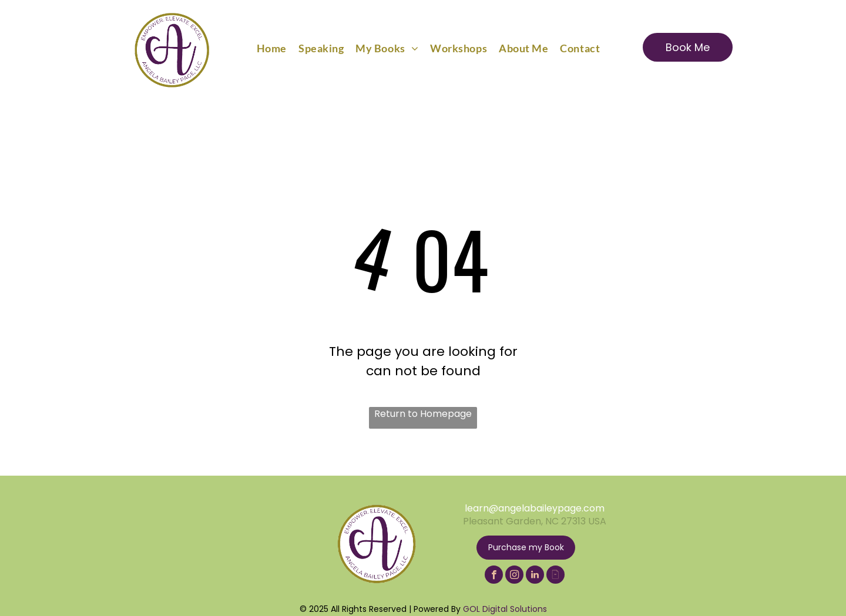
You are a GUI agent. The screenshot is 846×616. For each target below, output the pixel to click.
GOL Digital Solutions (505, 609)
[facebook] (494, 576)
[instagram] (514, 576)
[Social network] (555, 576)
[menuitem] (272, 48)
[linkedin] (535, 576)
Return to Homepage (423, 414)
